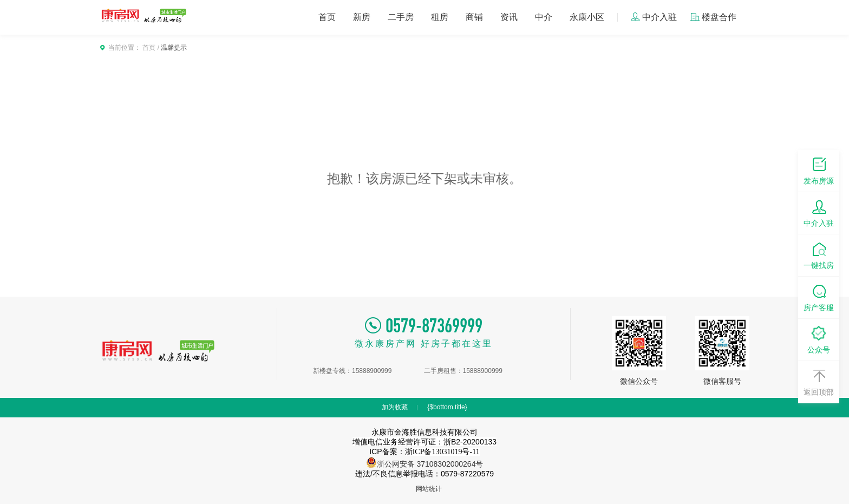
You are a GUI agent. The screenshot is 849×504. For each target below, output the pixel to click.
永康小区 (587, 17)
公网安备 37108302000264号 (434, 464)
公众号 (819, 339)
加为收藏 (395, 407)
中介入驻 (654, 17)
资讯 (509, 17)
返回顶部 (819, 381)
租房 (440, 17)
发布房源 (819, 170)
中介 (544, 17)
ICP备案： (424, 451)
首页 (327, 17)
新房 (362, 17)
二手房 (401, 17)
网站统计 (429, 489)
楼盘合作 (713, 17)
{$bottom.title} (447, 407)
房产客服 (819, 297)
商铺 (474, 17)
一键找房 (819, 255)
